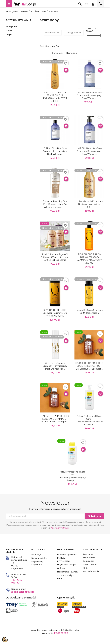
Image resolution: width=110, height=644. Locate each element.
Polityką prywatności (60, 528)
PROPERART (61, 633)
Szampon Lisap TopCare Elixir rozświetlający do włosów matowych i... (55, 204)
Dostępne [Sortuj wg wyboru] (85, 53)
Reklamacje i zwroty (68, 572)
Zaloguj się (89, 561)
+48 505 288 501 (17, 582)
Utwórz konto (90, 565)
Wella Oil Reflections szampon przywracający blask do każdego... (55, 366)
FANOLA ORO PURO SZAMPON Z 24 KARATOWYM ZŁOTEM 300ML (55, 97)
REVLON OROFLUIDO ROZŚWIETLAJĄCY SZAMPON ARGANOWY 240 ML (89, 259)
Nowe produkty (39, 558)
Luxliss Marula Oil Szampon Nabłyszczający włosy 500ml (89, 204)
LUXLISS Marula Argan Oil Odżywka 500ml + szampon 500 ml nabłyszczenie (55, 257)
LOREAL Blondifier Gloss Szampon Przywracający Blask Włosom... (89, 96)
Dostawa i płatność (67, 555)
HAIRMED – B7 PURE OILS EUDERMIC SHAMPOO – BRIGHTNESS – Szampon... (89, 366)
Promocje (36, 555)
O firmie (61, 568)
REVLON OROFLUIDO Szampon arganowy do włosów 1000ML (55, 313)
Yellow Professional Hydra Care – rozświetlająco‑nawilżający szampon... (89, 420)
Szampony (11, 27)
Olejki (9, 35)
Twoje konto (92, 550)
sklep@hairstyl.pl (23, 592)
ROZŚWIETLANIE (18, 20)
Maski (9, 31)
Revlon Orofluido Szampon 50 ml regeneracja (89, 312)
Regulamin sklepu (67, 565)
